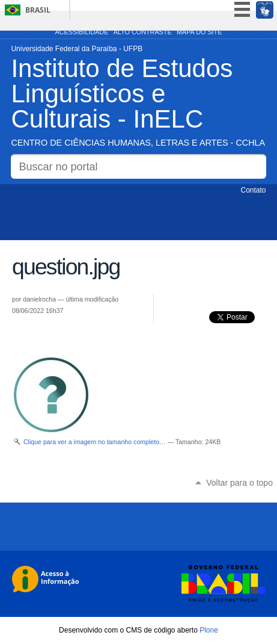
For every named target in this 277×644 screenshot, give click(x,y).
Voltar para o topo (239, 483)
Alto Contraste (143, 32)
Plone (209, 630)
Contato (254, 190)
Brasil (38, 10)
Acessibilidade (82, 32)
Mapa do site (199, 32)
